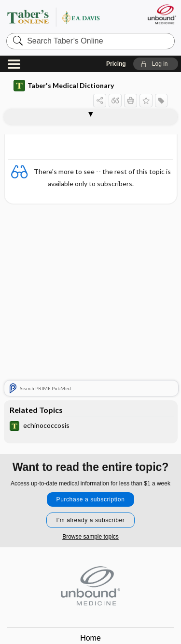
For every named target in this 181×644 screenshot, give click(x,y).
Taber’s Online (65, 17)
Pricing (116, 64)
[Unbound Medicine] (161, 14)
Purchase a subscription (91, 499)
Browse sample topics (90, 537)
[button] (156, 64)
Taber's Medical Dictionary (64, 86)
